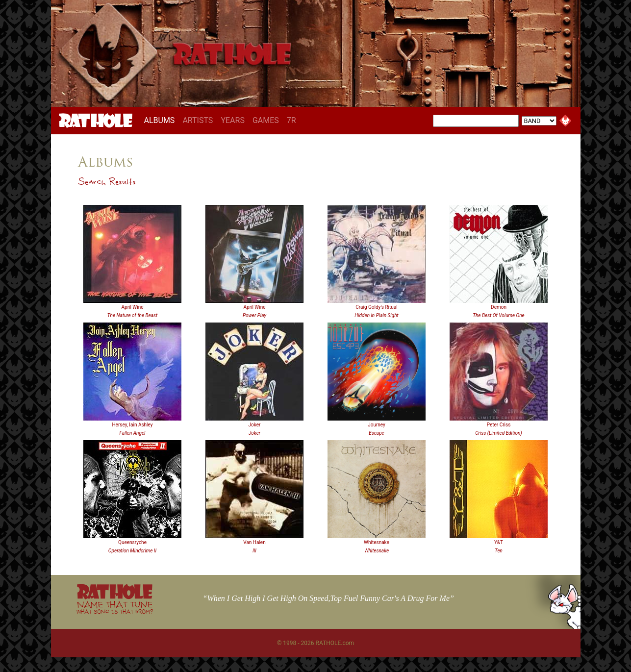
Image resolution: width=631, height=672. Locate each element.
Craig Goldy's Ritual (376, 307)
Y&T (499, 542)
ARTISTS (198, 120)
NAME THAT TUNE (115, 607)
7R (291, 120)
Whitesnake (377, 542)
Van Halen (254, 542)
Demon (499, 307)
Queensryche (132, 542)
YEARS (233, 120)
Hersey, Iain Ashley (132, 425)
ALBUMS (162, 120)
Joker (255, 425)
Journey (377, 425)
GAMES (266, 120)
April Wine (133, 307)
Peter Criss (499, 425)
